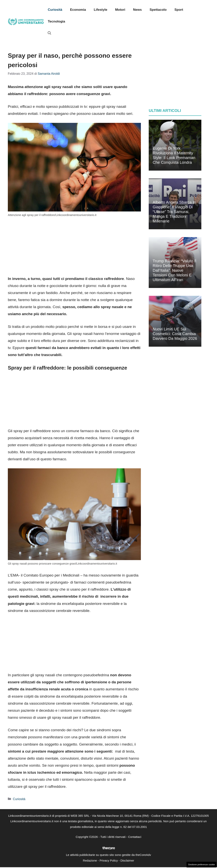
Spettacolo (158, 10)
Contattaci (135, 837)
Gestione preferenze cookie (201, 864)
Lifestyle (100, 10)
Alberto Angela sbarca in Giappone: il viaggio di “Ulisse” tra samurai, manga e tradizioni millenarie (174, 212)
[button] (49, 33)
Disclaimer (127, 860)
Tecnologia (56, 21)
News (137, 10)
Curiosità (55, 10)
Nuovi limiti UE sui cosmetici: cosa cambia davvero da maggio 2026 (175, 334)
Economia (78, 10)
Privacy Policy (109, 860)
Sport (179, 10)
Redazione (90, 860)
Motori (120, 10)
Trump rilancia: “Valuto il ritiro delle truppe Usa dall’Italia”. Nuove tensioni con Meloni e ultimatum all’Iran (174, 270)
